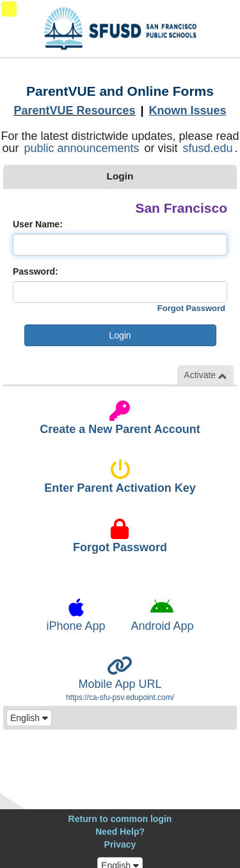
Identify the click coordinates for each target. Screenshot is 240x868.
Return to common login (120, 819)
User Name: (38, 224)
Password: (36, 271)
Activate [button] (205, 375)
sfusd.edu (208, 148)
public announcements (81, 148)
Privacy (120, 844)
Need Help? (120, 832)
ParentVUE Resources (74, 110)
